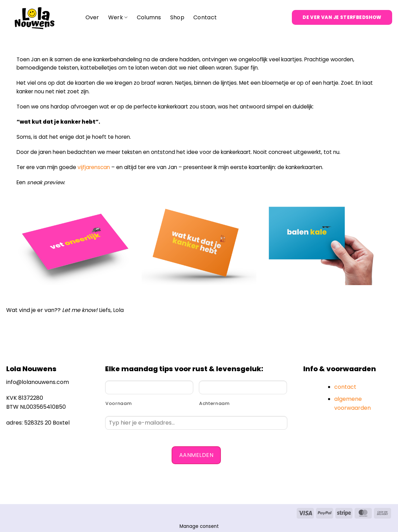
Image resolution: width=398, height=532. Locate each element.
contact (345, 387)
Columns (149, 17)
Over (92, 17)
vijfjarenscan (94, 167)
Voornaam (119, 403)
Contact (205, 17)
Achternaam (215, 403)
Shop (177, 17)
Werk (118, 17)
